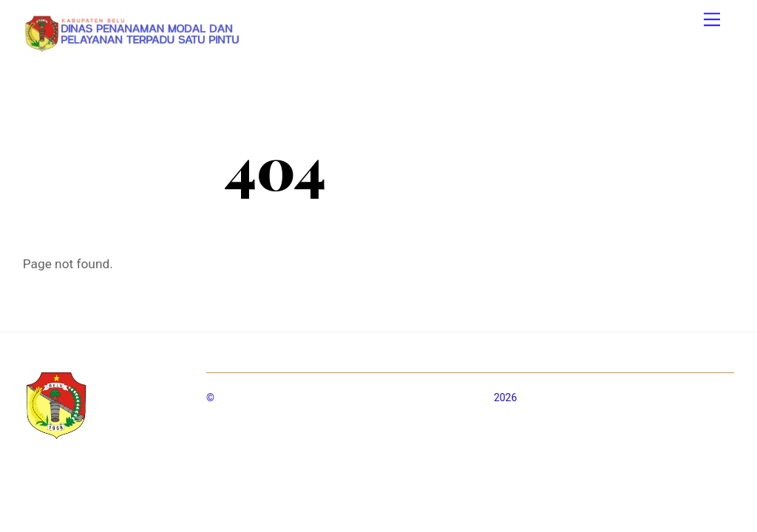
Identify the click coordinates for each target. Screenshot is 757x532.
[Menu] (712, 20)
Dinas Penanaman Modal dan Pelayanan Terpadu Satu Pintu (354, 398)
